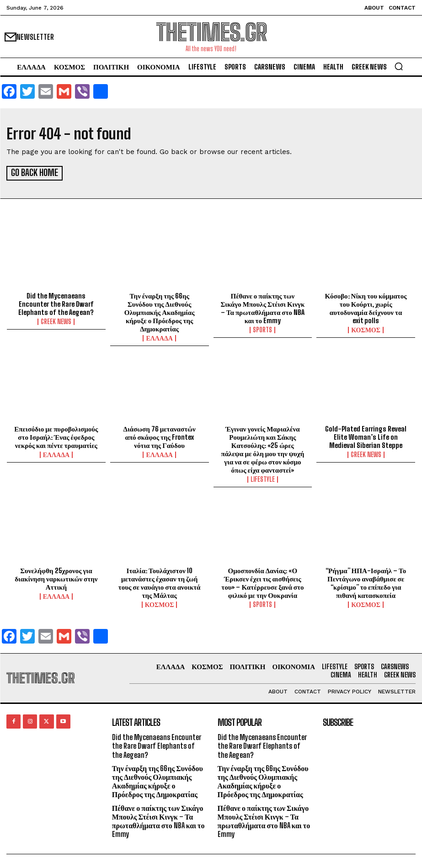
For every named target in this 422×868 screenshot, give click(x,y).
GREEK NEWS (56, 320)
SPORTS (262, 329)
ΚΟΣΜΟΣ (366, 329)
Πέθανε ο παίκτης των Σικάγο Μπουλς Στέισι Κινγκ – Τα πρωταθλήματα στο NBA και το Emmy (262, 307)
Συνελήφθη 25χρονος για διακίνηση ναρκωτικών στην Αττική (56, 577)
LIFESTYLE (263, 478)
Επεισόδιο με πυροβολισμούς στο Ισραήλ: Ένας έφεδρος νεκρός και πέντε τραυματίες (56, 436)
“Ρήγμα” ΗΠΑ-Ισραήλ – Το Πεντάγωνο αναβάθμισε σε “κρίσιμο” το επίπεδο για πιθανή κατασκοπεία (366, 581)
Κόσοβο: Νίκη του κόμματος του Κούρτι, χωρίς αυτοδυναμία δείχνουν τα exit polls (366, 307)
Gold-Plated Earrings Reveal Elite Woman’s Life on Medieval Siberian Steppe (366, 436)
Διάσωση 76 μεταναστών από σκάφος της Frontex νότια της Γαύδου (159, 436)
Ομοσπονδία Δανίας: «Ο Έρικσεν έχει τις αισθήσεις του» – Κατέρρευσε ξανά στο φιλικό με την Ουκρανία (262, 581)
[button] (399, 66)
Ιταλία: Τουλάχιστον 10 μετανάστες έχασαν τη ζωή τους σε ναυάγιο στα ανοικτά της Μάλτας (160, 581)
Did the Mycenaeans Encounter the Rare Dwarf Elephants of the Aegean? (56, 303)
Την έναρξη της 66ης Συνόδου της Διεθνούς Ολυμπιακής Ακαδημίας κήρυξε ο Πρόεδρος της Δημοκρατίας (160, 311)
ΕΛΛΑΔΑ (159, 337)
